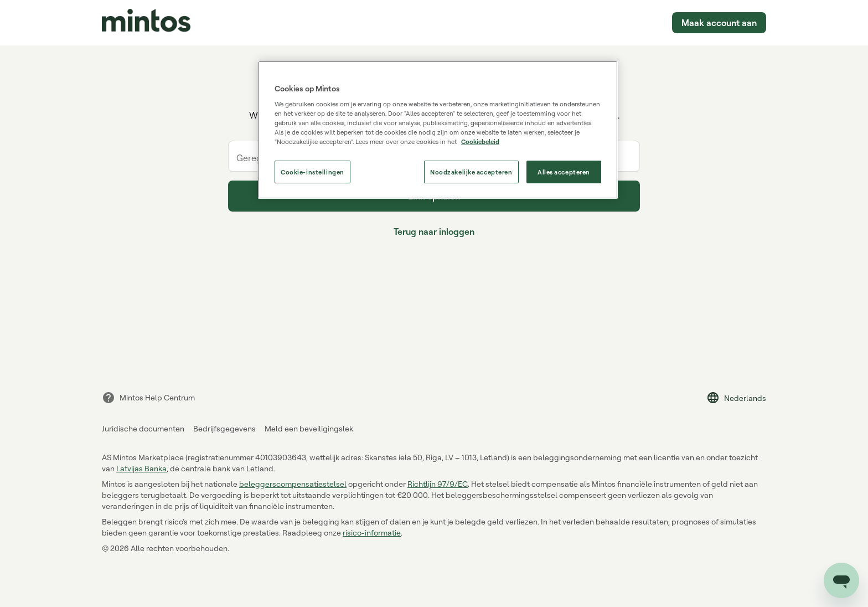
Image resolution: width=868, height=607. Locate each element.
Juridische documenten (143, 428)
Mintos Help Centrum (148, 398)
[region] (438, 130)
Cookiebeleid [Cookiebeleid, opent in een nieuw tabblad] (480, 142)
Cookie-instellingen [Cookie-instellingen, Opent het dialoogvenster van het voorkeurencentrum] (312, 172)
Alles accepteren (564, 172)
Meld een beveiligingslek (309, 428)
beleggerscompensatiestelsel (293, 484)
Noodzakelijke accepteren (471, 172)
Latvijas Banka (141, 468)
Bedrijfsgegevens (224, 428)
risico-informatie (372, 533)
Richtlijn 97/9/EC (438, 484)
